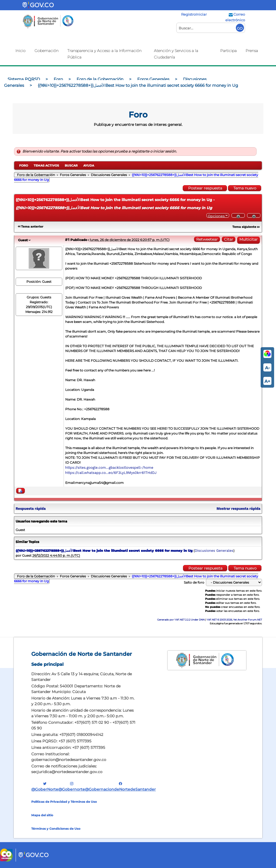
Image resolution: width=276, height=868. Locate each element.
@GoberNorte (45, 786)
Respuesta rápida (31, 509)
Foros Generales (73, 175)
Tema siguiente (244, 227)
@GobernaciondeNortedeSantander (120, 786)
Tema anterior (32, 226)
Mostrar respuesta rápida (238, 509)
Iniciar (201, 14)
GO (240, 28)
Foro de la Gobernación (36, 175)
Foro (24, 166)
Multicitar (249, 239)
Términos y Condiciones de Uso (56, 829)
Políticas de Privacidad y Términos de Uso (64, 802)
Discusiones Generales (109, 175)
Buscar (71, 166)
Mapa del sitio (42, 815)
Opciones (216, 216)
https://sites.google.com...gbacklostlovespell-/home (109, 468)
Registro (188, 14)
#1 (67, 240)
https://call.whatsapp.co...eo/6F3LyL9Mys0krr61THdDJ (111, 473)
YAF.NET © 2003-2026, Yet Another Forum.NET (234, 620)
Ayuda (89, 166)
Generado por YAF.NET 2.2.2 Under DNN (181, 620)
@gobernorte (72, 786)
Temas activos (46, 166)
